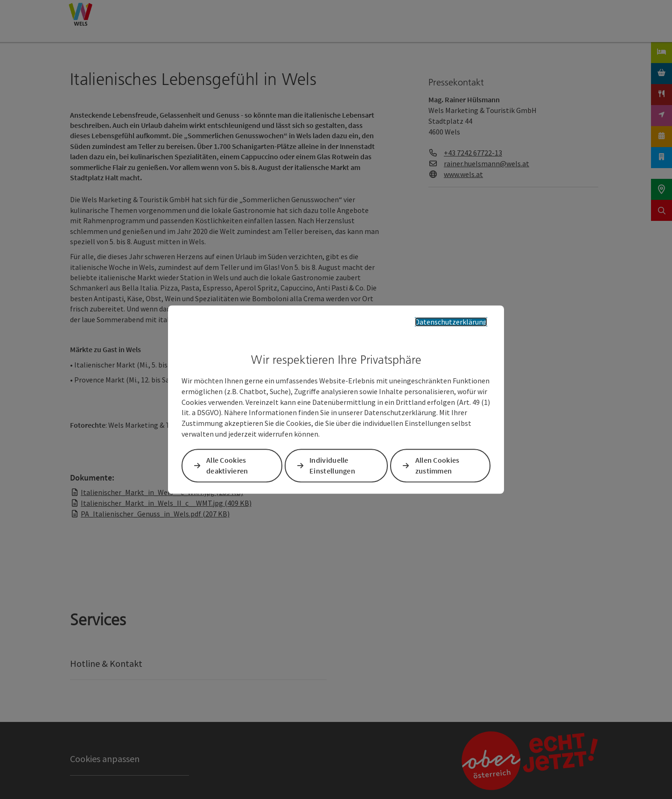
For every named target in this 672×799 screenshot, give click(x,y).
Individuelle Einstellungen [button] (332, 465)
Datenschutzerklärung (451, 322)
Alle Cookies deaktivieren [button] (227, 465)
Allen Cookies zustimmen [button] (437, 465)
